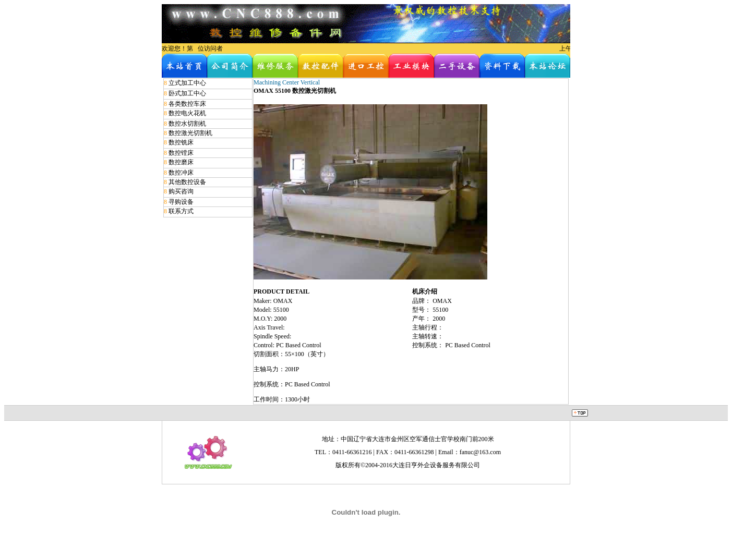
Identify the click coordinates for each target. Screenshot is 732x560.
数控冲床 (181, 173)
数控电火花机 (187, 113)
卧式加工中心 (187, 93)
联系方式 (181, 211)
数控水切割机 (187, 124)
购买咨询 (181, 191)
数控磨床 (181, 162)
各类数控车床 (187, 104)
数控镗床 (181, 153)
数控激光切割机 (190, 133)
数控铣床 (181, 142)
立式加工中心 (187, 83)
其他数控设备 (187, 182)
